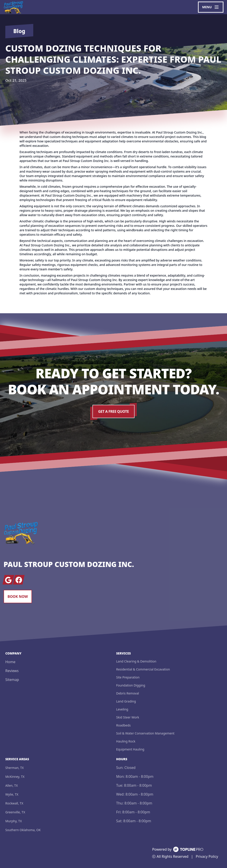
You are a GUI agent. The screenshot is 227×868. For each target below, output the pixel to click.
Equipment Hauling (130, 749)
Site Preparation (128, 677)
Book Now (18, 597)
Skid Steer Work (128, 717)
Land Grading (126, 701)
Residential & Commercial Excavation (143, 669)
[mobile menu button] (211, 7)
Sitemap (12, 680)
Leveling (122, 709)
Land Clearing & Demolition (136, 661)
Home (10, 662)
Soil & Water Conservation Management (145, 733)
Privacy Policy (207, 856)
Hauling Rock (126, 741)
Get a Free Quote (113, 411)
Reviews (12, 671)
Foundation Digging (131, 685)
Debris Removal (128, 693)
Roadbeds (123, 725)
